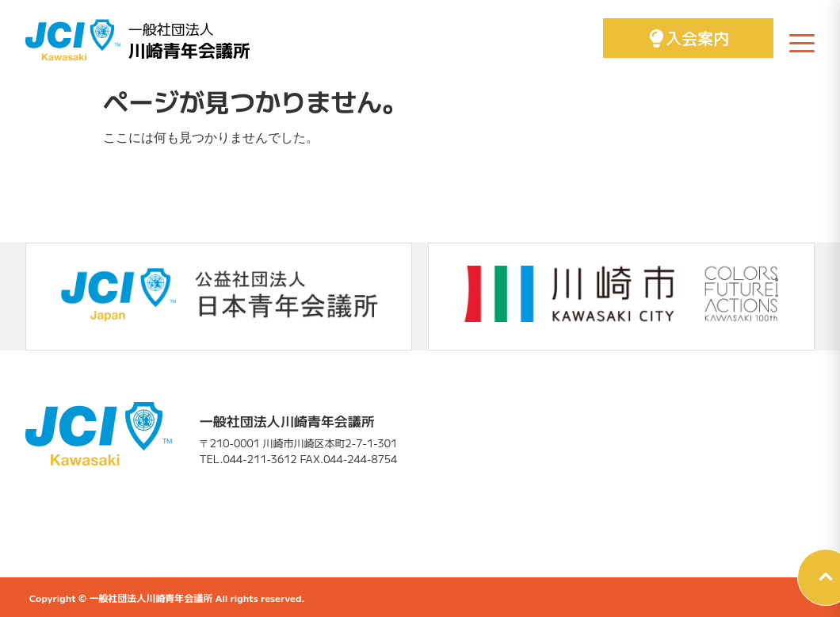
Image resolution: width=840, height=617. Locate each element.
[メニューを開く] (802, 43)
